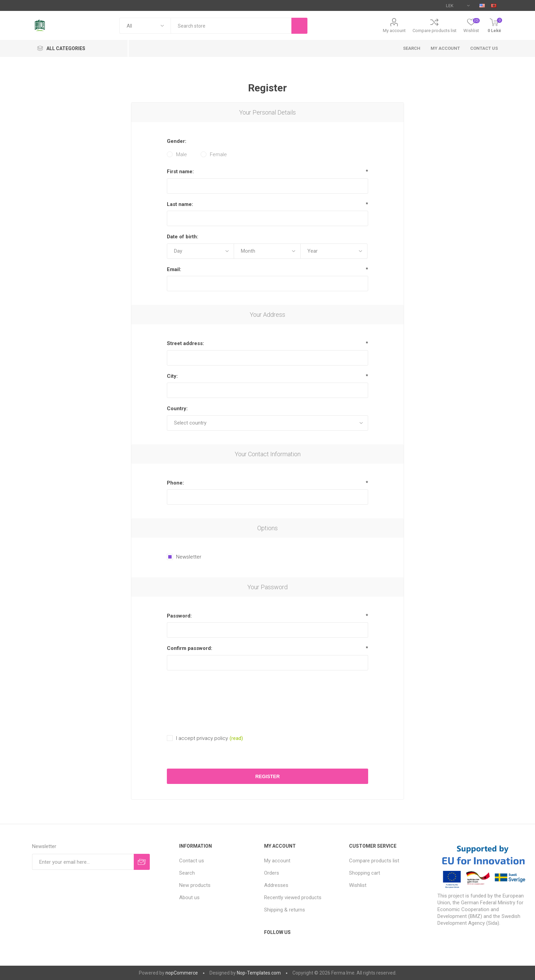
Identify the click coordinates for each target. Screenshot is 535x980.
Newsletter (189, 557)
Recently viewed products (293, 897)
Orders (272, 873)
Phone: (175, 483)
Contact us (484, 48)
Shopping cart (365, 873)
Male (182, 154)
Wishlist (358, 885)
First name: (180, 172)
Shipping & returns (285, 910)
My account (394, 31)
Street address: (185, 343)
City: (172, 376)
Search (412, 48)
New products (195, 885)
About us (189, 897)
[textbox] (231, 26)
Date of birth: (183, 237)
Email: (174, 269)
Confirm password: (190, 648)
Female (218, 154)
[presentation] (267, 692)
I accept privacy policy (202, 738)
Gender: (177, 141)
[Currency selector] (458, 5)
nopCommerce (182, 973)
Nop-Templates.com (259, 973)
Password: (179, 616)
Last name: (180, 204)
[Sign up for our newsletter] (83, 862)
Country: (177, 409)
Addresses (276, 885)
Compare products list (435, 31)
